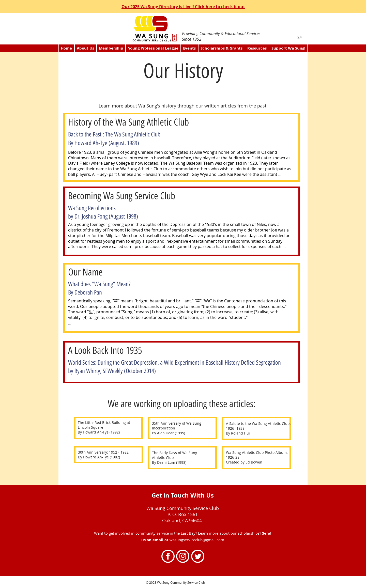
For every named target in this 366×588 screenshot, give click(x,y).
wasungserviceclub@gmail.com (197, 540)
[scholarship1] (183, 26)
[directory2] (185, 26)
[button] (111, 48)
